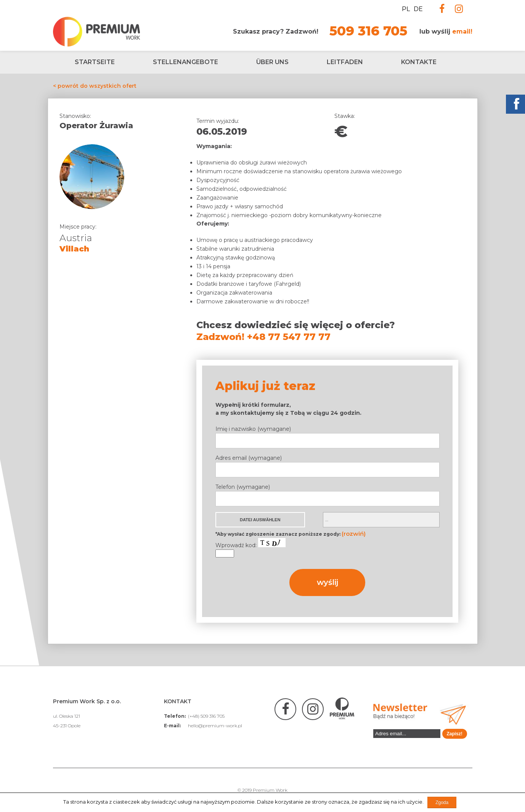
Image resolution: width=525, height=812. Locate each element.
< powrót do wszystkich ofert (95, 86)
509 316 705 (368, 31)
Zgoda (442, 802)
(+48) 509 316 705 (206, 716)
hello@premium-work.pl (215, 726)
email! (462, 31)
